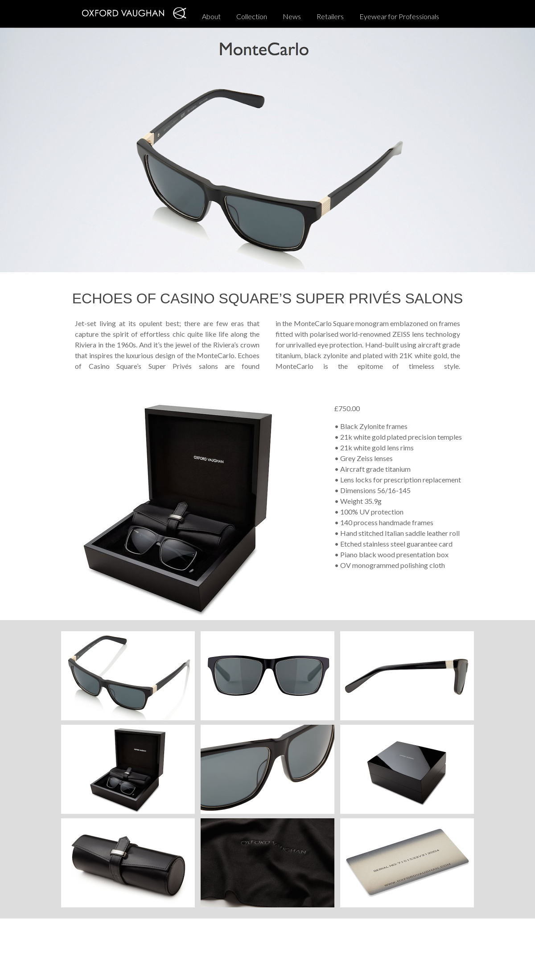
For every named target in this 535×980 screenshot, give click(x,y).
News (292, 16)
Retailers (330, 16)
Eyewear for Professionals (399, 16)
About (211, 16)
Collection (252, 16)
